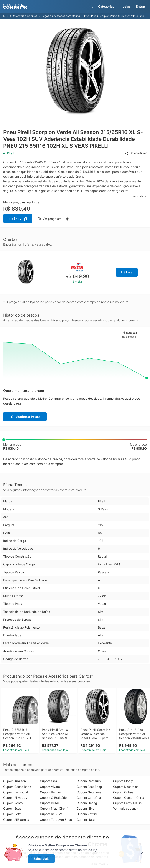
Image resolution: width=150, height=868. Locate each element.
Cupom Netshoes (89, 792)
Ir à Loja (127, 272)
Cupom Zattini (87, 814)
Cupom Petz (12, 814)
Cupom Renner (50, 792)
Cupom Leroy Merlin (127, 803)
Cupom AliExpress (16, 820)
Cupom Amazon (15, 781)
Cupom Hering (87, 803)
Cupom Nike (85, 808)
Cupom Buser (49, 803)
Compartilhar (136, 153)
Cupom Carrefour (89, 798)
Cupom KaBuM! (51, 814)
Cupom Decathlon (126, 787)
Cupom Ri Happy (15, 798)
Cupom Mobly (123, 781)
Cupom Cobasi (124, 792)
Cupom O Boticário (53, 798)
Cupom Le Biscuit (16, 792)
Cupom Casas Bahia (17, 787)
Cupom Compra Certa (129, 798)
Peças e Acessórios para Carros (61, 16)
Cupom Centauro (89, 781)
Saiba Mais (41, 859)
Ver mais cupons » (126, 808)
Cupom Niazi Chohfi (54, 808)
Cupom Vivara (50, 787)
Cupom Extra (12, 808)
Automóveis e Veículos (23, 16)
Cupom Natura (87, 820)
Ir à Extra (18, 219)
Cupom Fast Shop (89, 787)
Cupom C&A (49, 781)
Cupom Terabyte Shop (56, 820)
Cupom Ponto (13, 803)
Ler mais (139, 196)
